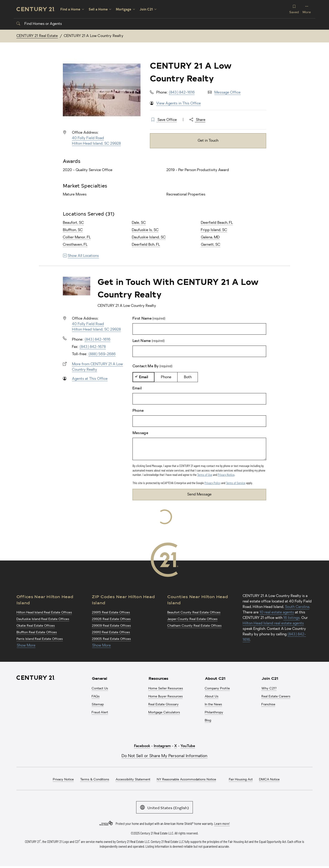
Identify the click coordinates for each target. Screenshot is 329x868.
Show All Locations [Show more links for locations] (81, 256)
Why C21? (269, 689)
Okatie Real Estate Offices (36, 626)
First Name (149, 318)
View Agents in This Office (179, 104)
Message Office (227, 93)
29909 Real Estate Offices (111, 626)
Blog (208, 721)
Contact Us (100, 689)
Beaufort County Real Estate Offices (194, 613)
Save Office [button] (167, 120)
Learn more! (222, 824)
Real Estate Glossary (163, 705)
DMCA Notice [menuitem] (269, 780)
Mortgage (123, 9)
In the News (213, 705)
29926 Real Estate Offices (111, 619)
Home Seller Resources (166, 689)
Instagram (162, 746)
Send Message (199, 495)
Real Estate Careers (276, 697)
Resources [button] (158, 678)
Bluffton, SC (73, 230)
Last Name (148, 341)
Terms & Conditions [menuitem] (95, 780)
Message (140, 433)
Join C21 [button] (270, 678)
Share (197, 120)
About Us (212, 697)
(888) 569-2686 (102, 354)
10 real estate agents (277, 613)
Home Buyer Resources (166, 697)
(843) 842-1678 (93, 347)
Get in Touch (208, 141)
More (307, 9)
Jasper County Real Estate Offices (192, 619)
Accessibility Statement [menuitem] (133, 780)
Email (144, 377)
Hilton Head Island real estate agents (273, 623)
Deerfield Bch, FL (146, 245)
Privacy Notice (226, 475)
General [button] (99, 678)
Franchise (268, 705)
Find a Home (70, 9)
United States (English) (164, 807)
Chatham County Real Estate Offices (194, 626)
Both (188, 377)
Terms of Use (205, 475)
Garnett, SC (211, 245)
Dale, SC (139, 223)
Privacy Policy (212, 483)
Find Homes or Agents (39, 24)
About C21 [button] (215, 678)
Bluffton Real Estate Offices (37, 632)
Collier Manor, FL (77, 237)
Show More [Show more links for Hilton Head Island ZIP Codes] (101, 646)
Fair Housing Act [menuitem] (241, 780)
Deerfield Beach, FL (217, 223)
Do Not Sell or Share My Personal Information (164, 756)
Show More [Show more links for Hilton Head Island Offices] (26, 646)
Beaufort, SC (73, 223)
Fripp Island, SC (214, 230)
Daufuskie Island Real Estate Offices (43, 619)
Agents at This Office (90, 379)
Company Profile (217, 689)
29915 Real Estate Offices (111, 613)
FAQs (96, 697)
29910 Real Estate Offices (111, 632)
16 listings (292, 618)
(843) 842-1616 (182, 93)
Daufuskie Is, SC (145, 230)
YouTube (188, 746)
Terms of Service (236, 483)
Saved (294, 9)
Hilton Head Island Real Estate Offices (44, 613)
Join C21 (146, 9)
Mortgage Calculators (164, 713)
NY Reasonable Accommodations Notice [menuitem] (186, 780)
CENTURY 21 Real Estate (37, 36)
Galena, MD (210, 237)
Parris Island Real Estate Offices (40, 639)
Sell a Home (98, 9)
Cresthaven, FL (75, 245)
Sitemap (98, 705)
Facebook (142, 746)
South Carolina (297, 607)
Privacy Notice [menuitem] (63, 780)
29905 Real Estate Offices (111, 639)
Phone (166, 377)
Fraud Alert (100, 713)
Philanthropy (214, 713)
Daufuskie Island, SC (149, 237)
